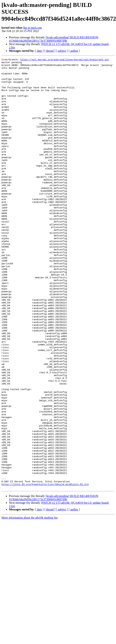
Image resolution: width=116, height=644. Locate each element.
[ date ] (39, 51)
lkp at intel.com (33, 28)
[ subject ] (62, 51)
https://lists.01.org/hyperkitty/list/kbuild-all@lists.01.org (45, 570)
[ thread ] (50, 51)
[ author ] (74, 51)
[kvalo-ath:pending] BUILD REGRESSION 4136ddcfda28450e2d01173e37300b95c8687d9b (54, 39)
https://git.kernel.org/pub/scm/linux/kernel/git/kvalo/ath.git (65, 60)
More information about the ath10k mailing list (30, 604)
